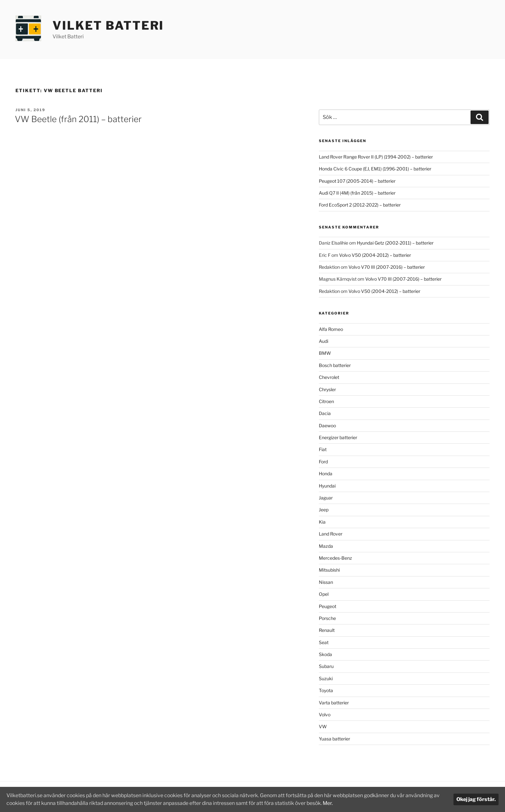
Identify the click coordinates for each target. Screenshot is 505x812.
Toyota (326, 690)
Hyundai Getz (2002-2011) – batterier (395, 243)
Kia (322, 522)
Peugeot (328, 606)
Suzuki (326, 678)
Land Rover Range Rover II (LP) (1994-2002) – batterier (376, 157)
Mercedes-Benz (335, 558)
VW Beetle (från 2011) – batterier (78, 119)
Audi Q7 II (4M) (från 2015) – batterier (357, 193)
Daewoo (327, 425)
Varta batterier (334, 703)
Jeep (324, 510)
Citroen (326, 401)
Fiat (323, 449)
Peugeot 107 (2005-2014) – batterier (357, 181)
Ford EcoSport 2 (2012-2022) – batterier (360, 205)
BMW (325, 353)
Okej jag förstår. (476, 799)
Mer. (340, 803)
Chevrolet (329, 377)
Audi (324, 341)
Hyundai (327, 486)
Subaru (326, 666)
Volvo (325, 715)
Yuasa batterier (334, 739)
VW (323, 726)
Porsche (327, 618)
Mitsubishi (329, 570)
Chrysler (327, 389)
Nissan (326, 582)
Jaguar (326, 498)
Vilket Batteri (108, 25)
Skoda (325, 654)
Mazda (326, 546)
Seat (324, 642)
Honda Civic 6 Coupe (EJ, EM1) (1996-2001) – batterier (375, 169)
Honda (326, 474)
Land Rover (331, 534)
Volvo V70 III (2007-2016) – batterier (387, 267)
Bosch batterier (335, 365)
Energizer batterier (338, 437)
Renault (327, 630)
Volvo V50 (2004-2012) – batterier (375, 255)
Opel (324, 594)
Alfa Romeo (331, 329)
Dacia (325, 413)
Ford (323, 462)
